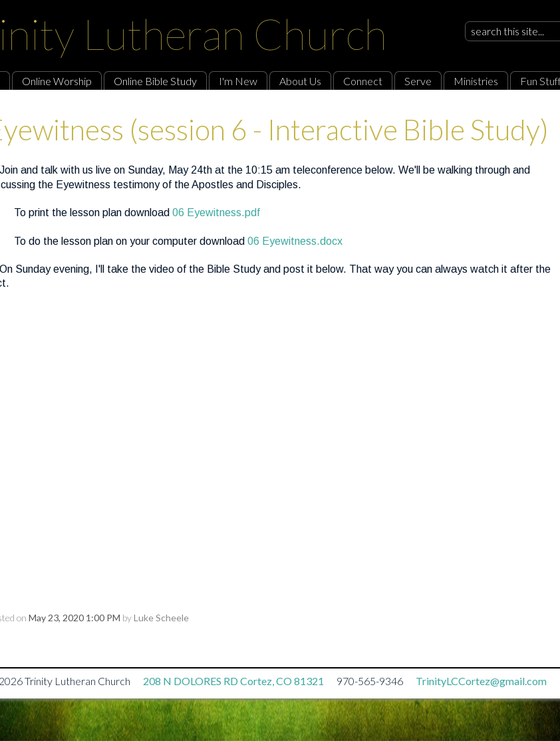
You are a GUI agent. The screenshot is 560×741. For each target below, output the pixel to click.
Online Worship (57, 81)
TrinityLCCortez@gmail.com (481, 681)
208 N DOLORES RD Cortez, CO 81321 (233, 681)
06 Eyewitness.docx (295, 241)
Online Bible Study (155, 81)
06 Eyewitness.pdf (216, 213)
